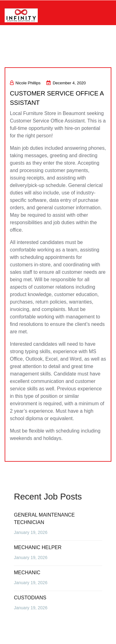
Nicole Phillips (25, 83)
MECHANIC (27, 573)
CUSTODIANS (30, 598)
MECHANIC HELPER (38, 547)
